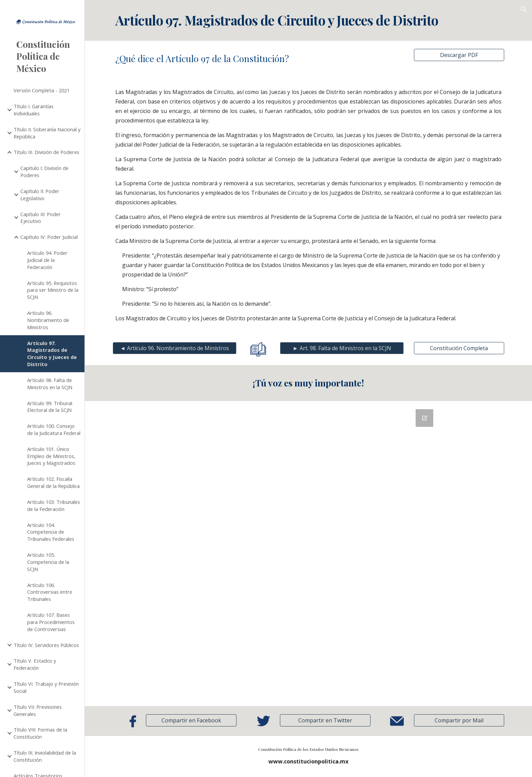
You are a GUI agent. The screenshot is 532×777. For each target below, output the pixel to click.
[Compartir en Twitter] (325, 720)
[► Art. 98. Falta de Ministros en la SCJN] (342, 348)
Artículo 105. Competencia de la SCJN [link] (48, 562)
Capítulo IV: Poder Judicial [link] (49, 237)
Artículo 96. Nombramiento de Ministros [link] (48, 320)
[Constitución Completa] (459, 348)
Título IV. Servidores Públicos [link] (46, 645)
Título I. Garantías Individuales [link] (34, 110)
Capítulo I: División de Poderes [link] (44, 172)
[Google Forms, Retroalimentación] (308, 554)
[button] (524, 10)
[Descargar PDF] (459, 55)
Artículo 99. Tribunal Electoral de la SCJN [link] (50, 407)
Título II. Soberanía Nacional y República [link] (47, 133)
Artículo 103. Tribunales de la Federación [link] (54, 505)
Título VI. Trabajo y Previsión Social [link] (46, 687)
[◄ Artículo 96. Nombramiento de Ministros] (175, 348)
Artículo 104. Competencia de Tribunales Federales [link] (51, 532)
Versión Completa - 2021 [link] (42, 90)
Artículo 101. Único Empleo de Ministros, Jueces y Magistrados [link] (51, 456)
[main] (308, 20)
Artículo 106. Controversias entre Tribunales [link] (50, 592)
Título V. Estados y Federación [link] (35, 664)
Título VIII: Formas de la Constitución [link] (40, 733)
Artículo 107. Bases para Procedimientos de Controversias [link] (51, 622)
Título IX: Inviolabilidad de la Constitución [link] (45, 756)
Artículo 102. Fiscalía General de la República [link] (53, 482)
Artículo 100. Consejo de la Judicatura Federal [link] (54, 429)
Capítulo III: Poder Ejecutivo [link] (41, 218)
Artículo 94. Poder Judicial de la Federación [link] (47, 260)
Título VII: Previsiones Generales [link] (38, 710)
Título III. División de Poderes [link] (46, 152)
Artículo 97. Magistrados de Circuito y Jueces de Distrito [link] (52, 354)
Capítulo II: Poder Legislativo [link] (40, 195)
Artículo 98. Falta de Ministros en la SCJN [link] (50, 384)
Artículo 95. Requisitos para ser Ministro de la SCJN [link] (53, 290)
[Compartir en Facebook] (191, 720)
